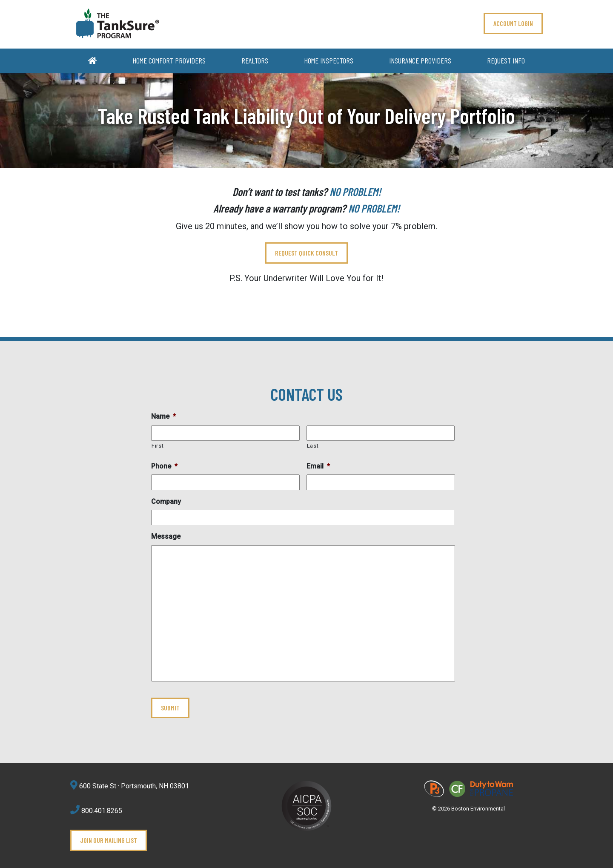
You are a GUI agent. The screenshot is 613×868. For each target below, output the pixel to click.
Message (166, 536)
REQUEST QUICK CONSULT (306, 253)
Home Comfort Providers (169, 60)
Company (166, 502)
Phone (164, 466)
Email (318, 466)
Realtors (255, 60)
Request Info (506, 60)
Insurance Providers (420, 60)
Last (313, 446)
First (158, 446)
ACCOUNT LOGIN (513, 23)
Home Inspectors (329, 60)
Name (163, 416)
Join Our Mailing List (109, 840)
